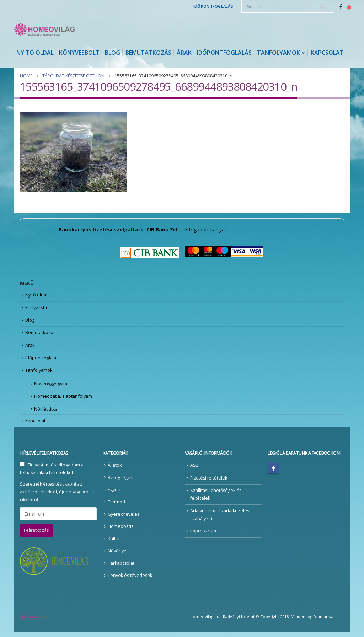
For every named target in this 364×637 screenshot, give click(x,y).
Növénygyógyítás (53, 387)
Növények (118, 556)
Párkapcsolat (121, 568)
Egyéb (114, 494)
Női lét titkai (47, 413)
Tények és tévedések (130, 580)
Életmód (116, 506)
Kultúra (115, 543)
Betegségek (120, 482)
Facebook (273, 473)
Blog (113, 53)
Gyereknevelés (124, 519)
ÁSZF (196, 470)
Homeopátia (121, 531)
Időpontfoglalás (213, 6)
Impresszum (204, 536)
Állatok (115, 470)
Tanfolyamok (279, 53)
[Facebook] (341, 6)
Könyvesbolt (79, 53)
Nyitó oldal (35, 53)
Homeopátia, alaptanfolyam (64, 400)
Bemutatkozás (148, 53)
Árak (184, 53)
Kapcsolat (327, 53)
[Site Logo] (44, 29)
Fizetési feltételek (209, 482)
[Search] (323, 6)
